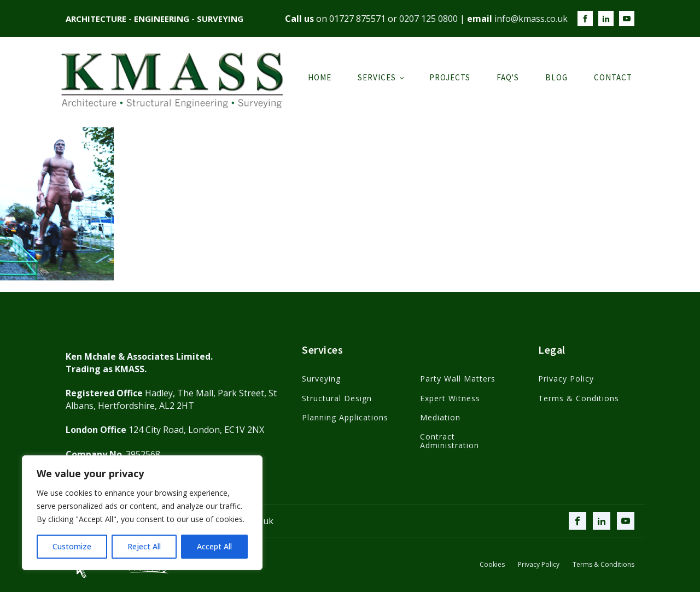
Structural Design (337, 398)
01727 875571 (357, 19)
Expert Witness (450, 398)
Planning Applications (345, 417)
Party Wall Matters (458, 379)
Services (377, 77)
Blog (556, 77)
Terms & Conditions (579, 398)
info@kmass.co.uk (531, 19)
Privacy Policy (566, 379)
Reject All (144, 546)
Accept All (214, 546)
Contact (613, 77)
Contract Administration (450, 441)
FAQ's (508, 77)
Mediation (440, 417)
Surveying (321, 379)
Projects (450, 77)
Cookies (492, 565)
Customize (72, 546)
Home (320, 77)
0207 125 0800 (428, 19)
